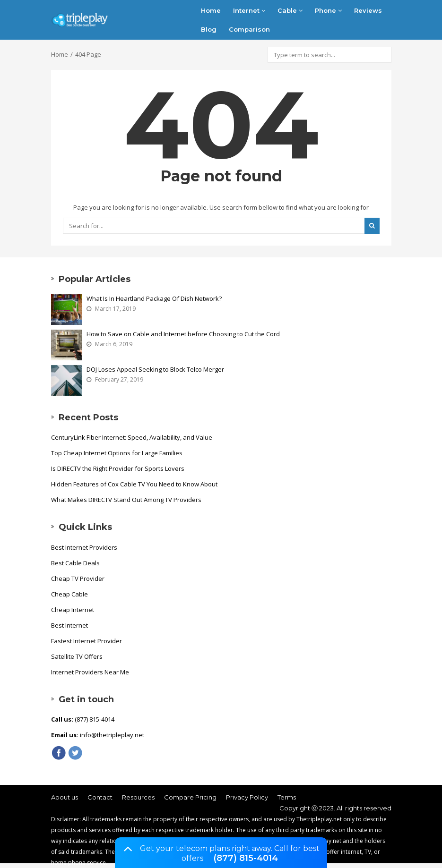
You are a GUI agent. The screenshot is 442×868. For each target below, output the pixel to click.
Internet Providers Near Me (90, 672)
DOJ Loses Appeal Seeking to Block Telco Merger (155, 369)
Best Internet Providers (84, 547)
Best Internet (69, 625)
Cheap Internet (73, 610)
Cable (290, 10)
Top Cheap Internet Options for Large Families (117, 453)
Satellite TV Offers (77, 656)
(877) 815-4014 (246, 858)
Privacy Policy (247, 797)
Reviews (368, 10)
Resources (138, 797)
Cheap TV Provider (78, 579)
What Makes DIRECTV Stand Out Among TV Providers (126, 500)
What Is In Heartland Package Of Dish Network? (154, 298)
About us (65, 797)
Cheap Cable (69, 594)
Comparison (249, 29)
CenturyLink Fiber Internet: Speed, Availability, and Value (132, 437)
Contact (100, 797)
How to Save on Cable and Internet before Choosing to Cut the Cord (183, 334)
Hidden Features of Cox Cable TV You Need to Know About (134, 484)
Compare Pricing (190, 797)
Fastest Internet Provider (87, 641)
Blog (209, 29)
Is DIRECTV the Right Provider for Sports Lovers (118, 468)
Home (211, 10)
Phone (328, 10)
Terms (287, 797)
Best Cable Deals (75, 563)
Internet (249, 10)
